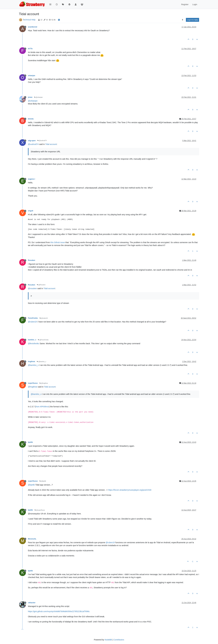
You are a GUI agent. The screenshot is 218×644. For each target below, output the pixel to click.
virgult (31, 211)
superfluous (33, 383)
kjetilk (30, 442)
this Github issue (58, 242)
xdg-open (32, 141)
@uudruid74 (42, 141)
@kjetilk (43, 481)
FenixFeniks (33, 318)
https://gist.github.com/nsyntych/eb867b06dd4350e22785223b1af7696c (59, 611)
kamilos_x (32, 340)
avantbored (33, 27)
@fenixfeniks (34, 343)
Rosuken (32, 260)
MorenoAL (32, 539)
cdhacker (32, 603)
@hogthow (44, 383)
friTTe (30, 49)
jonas (30, 97)
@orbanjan (38, 97)
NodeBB (108, 640)
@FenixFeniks (43, 340)
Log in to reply (192, 20)
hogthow (31, 362)
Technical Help (29, 20)
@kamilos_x (41, 362)
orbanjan (32, 76)
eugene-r (32, 179)
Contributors (119, 640)
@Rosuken (41, 285)
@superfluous (40, 510)
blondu (31, 119)
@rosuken (32, 288)
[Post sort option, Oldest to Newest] (182, 20)
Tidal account (51, 144)
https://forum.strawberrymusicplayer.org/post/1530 (130, 490)
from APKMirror (42, 407)
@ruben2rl (44, 318)
